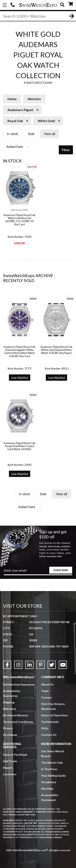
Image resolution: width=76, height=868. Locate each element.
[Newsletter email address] (38, 572)
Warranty (10, 709)
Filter (66, 150)
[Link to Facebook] (7, 665)
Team (45, 691)
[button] (17, 147)
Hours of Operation (54, 715)
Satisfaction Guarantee (19, 684)
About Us (47, 684)
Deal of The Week (15, 755)
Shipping (9, 702)
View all (50, 134)
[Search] (38, 16)
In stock (12, 134)
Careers (47, 697)
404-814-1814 (13, 5)
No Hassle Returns (16, 715)
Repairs (8, 768)
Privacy (8, 728)
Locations (10, 774)
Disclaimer (10, 735)
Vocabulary (49, 782)
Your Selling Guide (53, 776)
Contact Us (49, 735)
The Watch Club (52, 763)
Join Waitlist (20, 378)
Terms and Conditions (18, 722)
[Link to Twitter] (52, 665)
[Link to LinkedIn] (29, 665)
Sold (31, 134)
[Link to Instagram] (18, 665)
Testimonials (50, 722)
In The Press (49, 769)
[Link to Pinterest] (41, 665)
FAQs (45, 728)
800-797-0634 (59, 646)
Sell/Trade (10, 761)
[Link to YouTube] (63, 665)
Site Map (47, 789)
